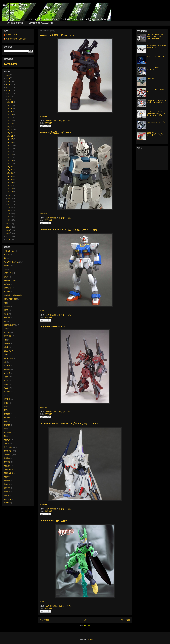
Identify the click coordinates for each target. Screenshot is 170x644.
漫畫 (5, 429)
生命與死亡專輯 (9, 280)
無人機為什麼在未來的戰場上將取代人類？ (156, 46)
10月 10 (10, 164)
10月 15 (10, 148)
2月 (9, 217)
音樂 (5, 329)
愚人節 (6, 388)
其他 (5, 303)
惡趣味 (6, 377)
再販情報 (7, 284)
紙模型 (6, 347)
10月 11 (10, 161)
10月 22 (10, 130)
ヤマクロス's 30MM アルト (156, 56)
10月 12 (10, 158)
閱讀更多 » (43, 116)
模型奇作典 (8, 451)
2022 (8, 75)
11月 (10, 96)
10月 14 (10, 151)
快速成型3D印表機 (10, 299)
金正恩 (6, 310)
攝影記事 (7, 488)
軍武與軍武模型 (9, 325)
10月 (10, 99)
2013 (8, 230)
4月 (9, 211)
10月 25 (10, 121)
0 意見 (69, 121)
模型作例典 (48, 123)
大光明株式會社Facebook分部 (41, 23)
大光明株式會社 (52, 121)
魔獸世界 (7, 492)
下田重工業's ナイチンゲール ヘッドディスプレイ (156, 134)
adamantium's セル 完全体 (54, 521)
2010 (8, 239)
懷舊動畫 (7, 484)
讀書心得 (7, 495)
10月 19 (10, 136)
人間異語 (7, 255)
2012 (8, 233)
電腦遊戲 (7, 414)
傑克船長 (7, 373)
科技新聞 (7, 318)
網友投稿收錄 (8, 432)
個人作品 (7, 332)
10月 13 (10, 154)
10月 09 (10, 167)
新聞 (5, 395)
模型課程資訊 (8, 469)
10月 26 (10, 117)
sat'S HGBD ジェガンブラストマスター (156, 123)
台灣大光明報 (8, 273)
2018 (8, 84)
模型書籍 (7, 458)
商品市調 (7, 366)
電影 (5, 421)
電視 (5, 410)
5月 (9, 208)
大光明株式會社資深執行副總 (16, 39)
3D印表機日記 (9, 251)
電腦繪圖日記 (8, 418)
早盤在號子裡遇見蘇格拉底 (13, 295)
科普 (5, 321)
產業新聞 (7, 369)
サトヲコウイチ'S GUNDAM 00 (153, 68)
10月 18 (10, 139)
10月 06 (10, 176)
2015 (8, 224)
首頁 (85, 620)
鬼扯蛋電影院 (8, 358)
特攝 (5, 340)
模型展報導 (8, 455)
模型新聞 (7, 466)
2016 (8, 90)
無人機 (6, 381)
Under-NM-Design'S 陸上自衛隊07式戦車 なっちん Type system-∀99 (156, 37)
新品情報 (7, 392)
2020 (8, 78)
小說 (5, 258)
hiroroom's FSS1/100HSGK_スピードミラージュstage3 (69, 423)
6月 (9, 205)
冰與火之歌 (8, 288)
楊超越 (6, 403)
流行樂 (6, 314)
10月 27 (10, 114)
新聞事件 (7, 399)
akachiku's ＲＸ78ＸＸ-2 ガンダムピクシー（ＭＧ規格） (70, 230)
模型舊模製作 (8, 473)
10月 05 (10, 179)
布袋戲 (6, 277)
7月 (9, 202)
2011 (8, 236)
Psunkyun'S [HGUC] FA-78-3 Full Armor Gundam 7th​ (157, 101)
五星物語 (7, 266)
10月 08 (10, 170)
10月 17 (10, 142)
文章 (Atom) (87, 626)
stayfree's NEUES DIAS (52, 327)
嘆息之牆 (7, 425)
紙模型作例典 (8, 351)
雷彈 (5, 406)
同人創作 (7, 292)
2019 (8, 81)
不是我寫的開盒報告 (11, 262)
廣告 (5, 436)
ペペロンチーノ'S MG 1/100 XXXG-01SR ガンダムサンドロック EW (156, 113)
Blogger (90, 640)
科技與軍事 (151, 78)
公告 (5, 269)
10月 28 (10, 111)
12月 (10, 93)
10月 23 (10, 127)
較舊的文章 (126, 620)
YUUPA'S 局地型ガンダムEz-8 (55, 133)
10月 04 (10, 182)
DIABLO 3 (7, 503)
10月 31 (10, 102)
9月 (9, 195)
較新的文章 (44, 620)
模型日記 (7, 443)
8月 (9, 198)
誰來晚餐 (7, 481)
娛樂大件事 (8, 336)
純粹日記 (7, 344)
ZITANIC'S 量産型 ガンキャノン (57, 35)
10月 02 (10, 188)
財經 (5, 355)
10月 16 (10, 145)
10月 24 (10, 124)
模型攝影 (7, 477)
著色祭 (6, 384)
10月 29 (10, 108)
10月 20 (10, 133)
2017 (8, 87)
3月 (9, 214)
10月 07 (10, 173)
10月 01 (10, 191)
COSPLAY (7, 499)
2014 (8, 227)
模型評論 (7, 462)
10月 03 (10, 185)
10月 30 (10, 105)
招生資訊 (7, 306)
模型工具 (7, 440)
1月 (9, 220)
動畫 (5, 362)
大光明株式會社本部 (15, 23)
